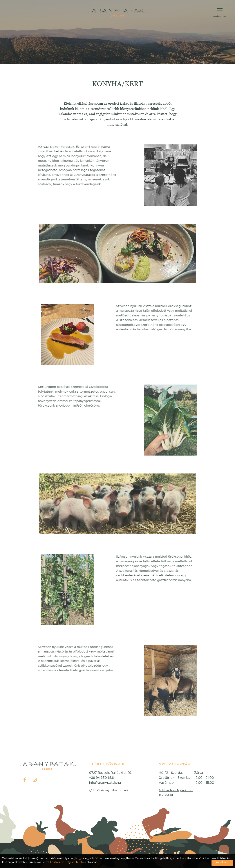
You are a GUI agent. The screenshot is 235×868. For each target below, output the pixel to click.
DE (225, 16)
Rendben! (222, 863)
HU (215, 16)
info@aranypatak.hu (105, 783)
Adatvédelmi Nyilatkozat (176, 790)
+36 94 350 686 (102, 778)
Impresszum (167, 795)
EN (220, 16)
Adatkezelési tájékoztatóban (68, 862)
